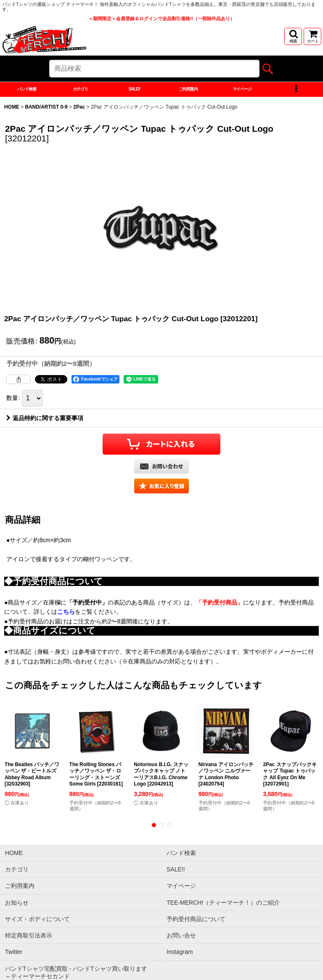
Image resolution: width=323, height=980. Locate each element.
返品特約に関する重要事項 (45, 436)
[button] (293, 36)
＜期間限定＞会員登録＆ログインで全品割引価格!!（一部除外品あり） (161, 19)
